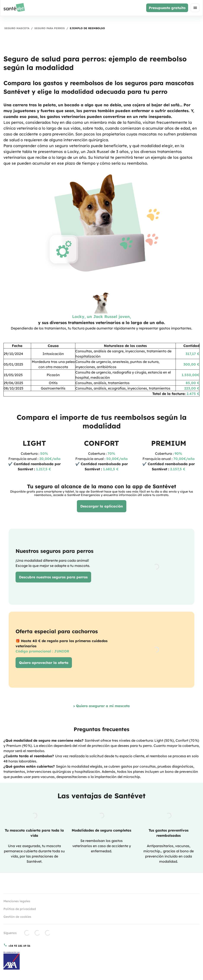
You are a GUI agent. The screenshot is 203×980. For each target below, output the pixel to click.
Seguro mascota (17, 28)
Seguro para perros (50, 28)
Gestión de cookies (17, 917)
